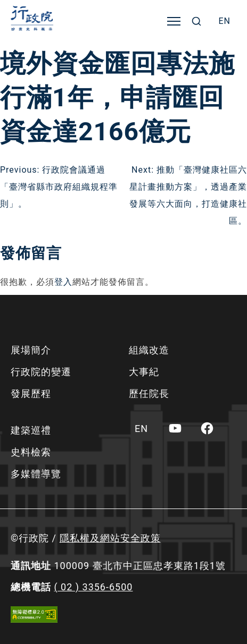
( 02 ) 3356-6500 (93, 587)
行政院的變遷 (41, 372)
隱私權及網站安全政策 (110, 538)
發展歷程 (31, 393)
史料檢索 (31, 452)
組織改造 (149, 350)
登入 (63, 282)
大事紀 (144, 372)
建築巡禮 (31, 430)
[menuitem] (224, 21)
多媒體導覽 (36, 474)
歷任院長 (149, 393)
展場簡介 (31, 350)
